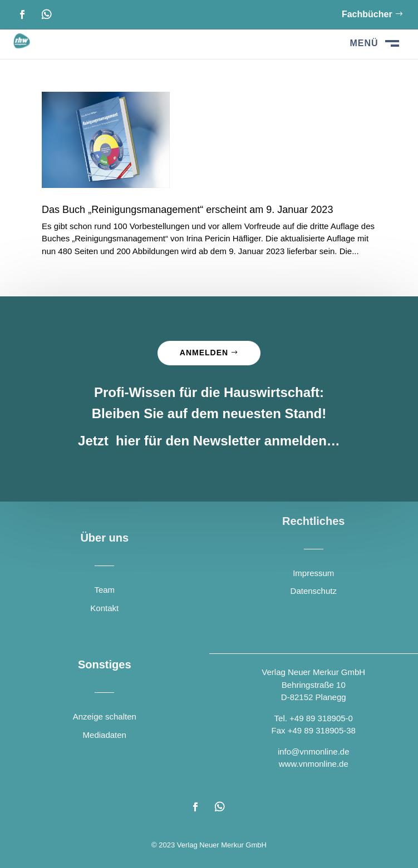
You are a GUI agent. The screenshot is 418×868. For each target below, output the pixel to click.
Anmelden (204, 353)
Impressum (313, 573)
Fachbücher (367, 14)
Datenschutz (314, 591)
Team (104, 590)
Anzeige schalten (105, 716)
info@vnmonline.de (314, 752)
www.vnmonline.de (314, 764)
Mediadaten (105, 735)
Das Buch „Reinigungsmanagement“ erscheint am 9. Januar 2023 (187, 210)
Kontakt (104, 608)
